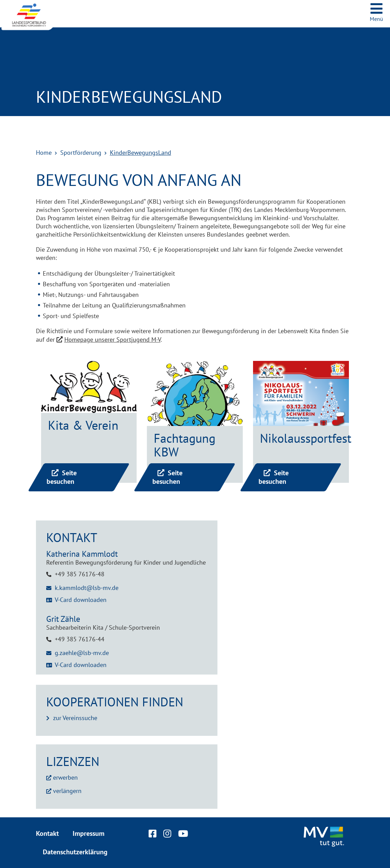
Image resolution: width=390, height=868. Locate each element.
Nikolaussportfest (306, 438)
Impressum (89, 833)
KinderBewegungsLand (141, 153)
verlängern (67, 791)
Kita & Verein (83, 425)
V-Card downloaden (81, 600)
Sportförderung (81, 153)
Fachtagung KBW (185, 445)
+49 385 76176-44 (80, 639)
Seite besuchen (62, 477)
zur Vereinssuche (75, 718)
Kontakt (47, 833)
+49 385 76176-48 (80, 574)
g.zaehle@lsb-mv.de (82, 653)
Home (44, 153)
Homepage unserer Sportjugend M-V (112, 339)
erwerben (65, 777)
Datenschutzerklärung (75, 852)
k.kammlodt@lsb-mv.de (87, 588)
